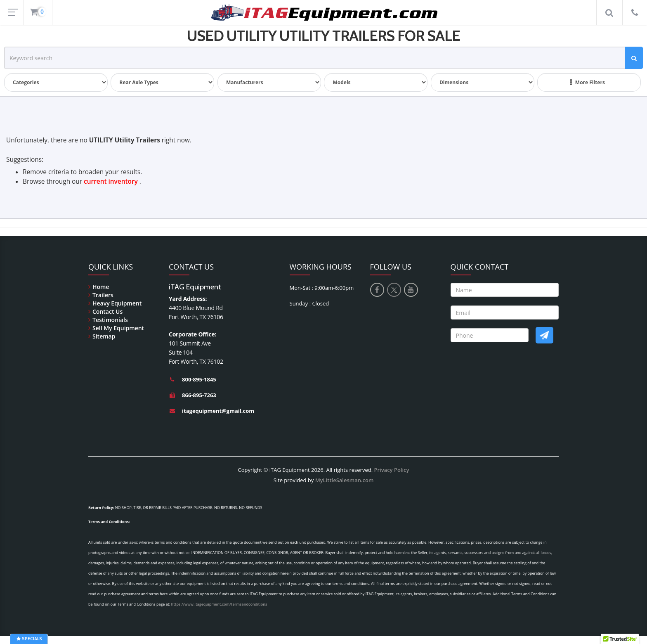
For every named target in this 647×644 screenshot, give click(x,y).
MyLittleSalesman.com (345, 480)
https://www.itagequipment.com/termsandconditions (219, 604)
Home (101, 287)
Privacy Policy (391, 470)
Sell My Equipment (118, 328)
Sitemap (104, 336)
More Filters (588, 83)
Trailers (103, 295)
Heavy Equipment (117, 303)
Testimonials (110, 320)
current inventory (111, 181)
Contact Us (107, 311)
